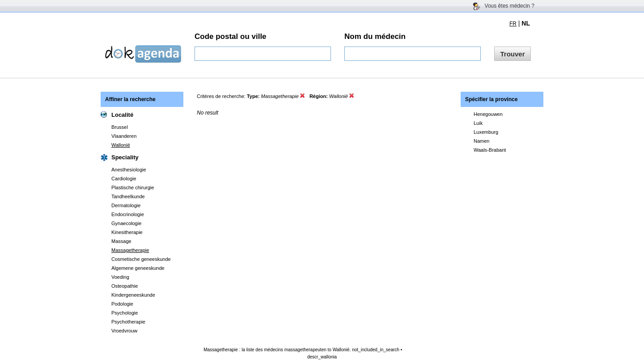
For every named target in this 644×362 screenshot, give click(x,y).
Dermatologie (126, 205)
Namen (481, 141)
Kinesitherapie (127, 232)
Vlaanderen (124, 136)
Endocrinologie (128, 214)
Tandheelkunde (128, 196)
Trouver (512, 54)
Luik (478, 123)
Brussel (120, 127)
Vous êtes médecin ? (510, 6)
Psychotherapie (128, 322)
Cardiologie (124, 179)
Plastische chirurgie (133, 187)
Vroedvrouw (124, 331)
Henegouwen (488, 114)
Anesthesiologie (129, 170)
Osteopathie (125, 286)
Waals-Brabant (490, 150)
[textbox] (263, 54)
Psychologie (125, 313)
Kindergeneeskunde (133, 295)
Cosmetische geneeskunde (141, 259)
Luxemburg (486, 132)
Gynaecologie (126, 223)
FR (513, 24)
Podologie (122, 304)
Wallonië (121, 145)
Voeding (120, 277)
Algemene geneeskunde (138, 268)
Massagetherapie (130, 250)
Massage (121, 241)
